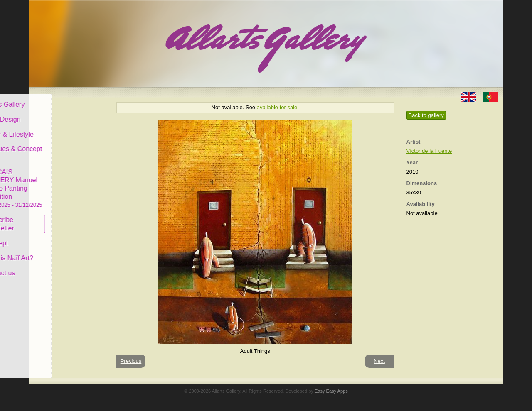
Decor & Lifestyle (64, 128)
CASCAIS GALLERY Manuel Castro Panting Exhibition (68, 182)
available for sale (277, 107)
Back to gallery (426, 115)
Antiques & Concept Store (68, 147)
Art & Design (57, 114)
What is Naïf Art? (64, 252)
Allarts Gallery (59, 99)
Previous (131, 361)
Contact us (54, 267)
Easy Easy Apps (331, 391)
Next (379, 361)
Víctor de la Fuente (429, 151)
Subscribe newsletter (54, 218)
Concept (51, 237)
